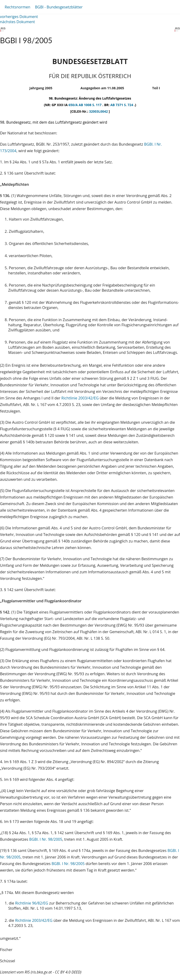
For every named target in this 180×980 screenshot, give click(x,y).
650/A (73, 105)
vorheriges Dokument (19, 17)
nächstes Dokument (17, 22)
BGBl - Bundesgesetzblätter (59, 7)
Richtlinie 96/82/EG (32, 903)
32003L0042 (99, 111)
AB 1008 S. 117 (90, 105)
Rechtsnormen (17, 7)
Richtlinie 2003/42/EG (81, 398)
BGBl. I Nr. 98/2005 (46, 839)
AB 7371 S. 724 (122, 105)
